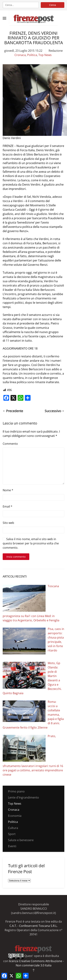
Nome (8, 490)
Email (8, 506)
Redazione (56, 51)
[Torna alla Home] (34, 17)
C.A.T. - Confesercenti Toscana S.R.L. (33, 926)
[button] (4, 18)
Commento (10, 444)
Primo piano (16, 791)
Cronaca (20, 55)
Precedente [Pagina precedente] (13, 411)
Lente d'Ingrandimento (23, 797)
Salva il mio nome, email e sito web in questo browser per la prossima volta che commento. (31, 543)
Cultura (13, 828)
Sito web (8, 523)
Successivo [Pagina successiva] (54, 411)
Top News (45, 55)
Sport (12, 834)
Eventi (12, 846)
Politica (32, 55)
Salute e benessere (21, 840)
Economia (15, 816)
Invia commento (16, 557)
